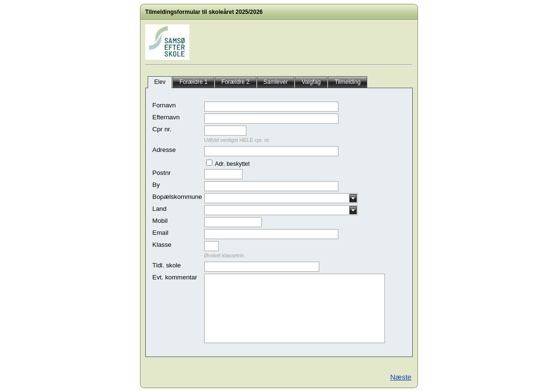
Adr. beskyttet (232, 164)
